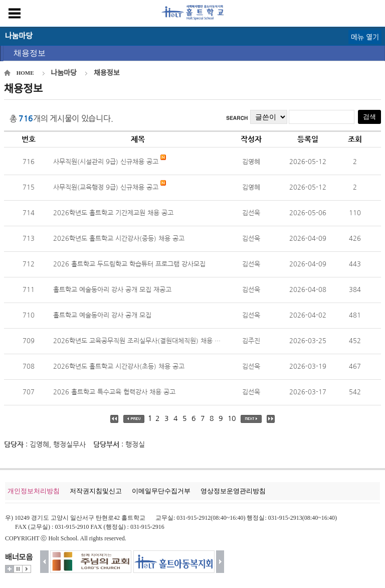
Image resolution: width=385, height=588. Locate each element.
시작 (27, 569)
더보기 (10, 569)
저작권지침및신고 (96, 491)
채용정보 (30, 53)
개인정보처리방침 (34, 491)
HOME (25, 73)
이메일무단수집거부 (161, 491)
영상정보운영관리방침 (233, 491)
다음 (220, 562)
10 (232, 418)
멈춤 (18, 569)
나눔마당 (64, 73)
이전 (44, 562)
